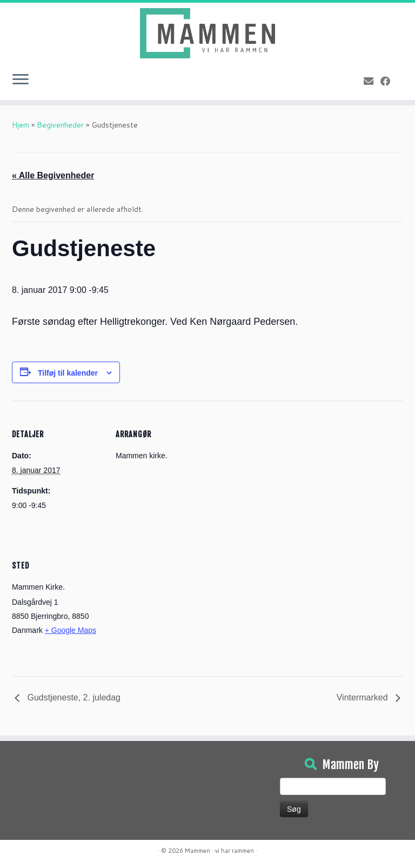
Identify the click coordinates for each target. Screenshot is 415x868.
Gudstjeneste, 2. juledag (73, 697)
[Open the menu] (21, 81)
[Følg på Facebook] (389, 81)
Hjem (21, 125)
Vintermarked (363, 697)
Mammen (198, 851)
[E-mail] (372, 81)
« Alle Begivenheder (53, 175)
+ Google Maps (71, 630)
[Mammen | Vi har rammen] (207, 33)
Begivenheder (60, 125)
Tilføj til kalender (68, 373)
